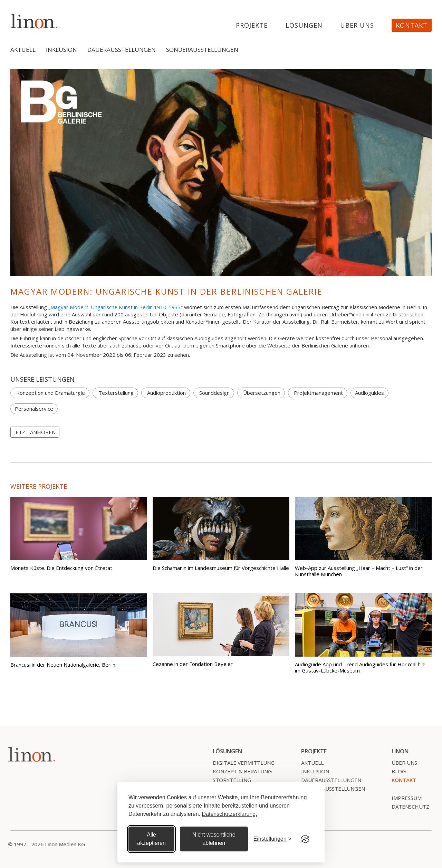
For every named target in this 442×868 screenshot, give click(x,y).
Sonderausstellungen (202, 50)
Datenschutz (407, 807)
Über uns (357, 26)
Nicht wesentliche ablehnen (214, 839)
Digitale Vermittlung (241, 763)
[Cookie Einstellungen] (272, 839)
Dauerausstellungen (122, 50)
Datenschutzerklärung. (230, 814)
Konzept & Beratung (239, 771)
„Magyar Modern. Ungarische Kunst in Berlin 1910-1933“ (116, 307)
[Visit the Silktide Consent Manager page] (305, 839)
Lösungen (304, 26)
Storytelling (229, 780)
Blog (396, 771)
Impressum (403, 798)
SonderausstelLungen (330, 789)
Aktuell (23, 50)
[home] (34, 21)
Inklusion (61, 50)
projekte (252, 26)
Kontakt (412, 25)
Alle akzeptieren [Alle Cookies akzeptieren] (151, 839)
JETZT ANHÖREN (35, 432)
